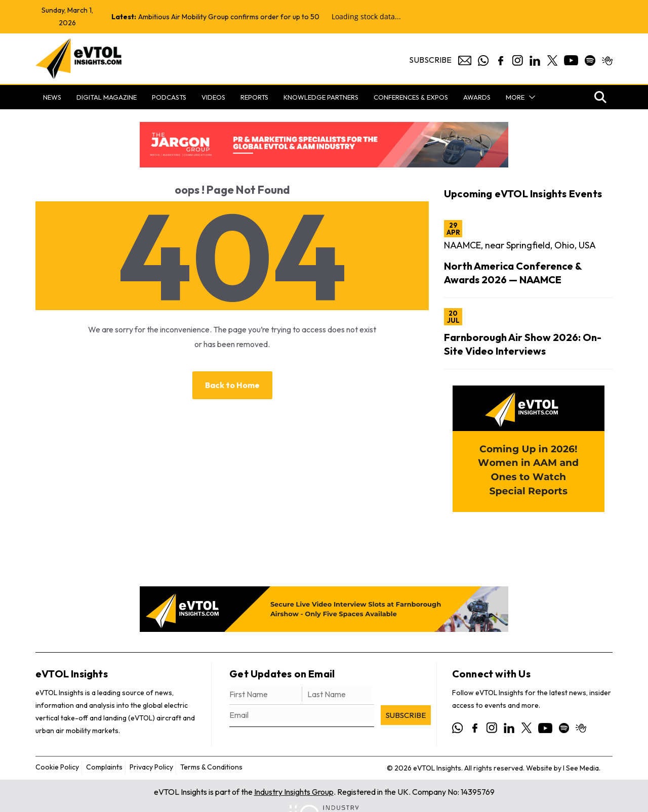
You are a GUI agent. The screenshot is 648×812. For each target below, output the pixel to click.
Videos (213, 97)
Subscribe (430, 60)
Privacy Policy (151, 767)
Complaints (104, 767)
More (515, 97)
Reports (254, 97)
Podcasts (169, 97)
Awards (477, 97)
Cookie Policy (57, 767)
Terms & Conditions (211, 767)
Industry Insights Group (294, 792)
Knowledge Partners (321, 97)
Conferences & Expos (411, 97)
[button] (530, 97)
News (52, 97)
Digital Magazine (107, 97)
